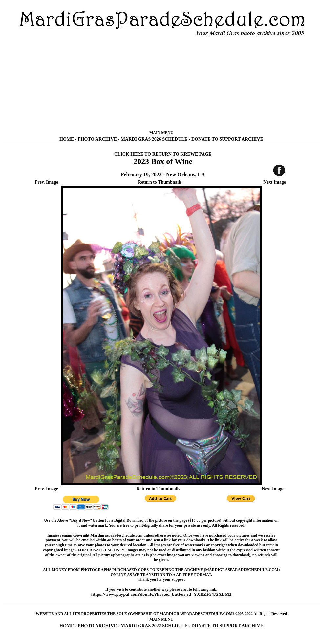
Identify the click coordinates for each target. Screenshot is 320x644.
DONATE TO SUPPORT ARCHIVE (227, 139)
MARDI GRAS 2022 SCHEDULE (154, 626)
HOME (67, 139)
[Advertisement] (161, 84)
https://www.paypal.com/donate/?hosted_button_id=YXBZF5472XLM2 (161, 594)
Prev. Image (46, 182)
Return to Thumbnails (160, 182)
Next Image (275, 182)
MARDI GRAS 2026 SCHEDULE (154, 139)
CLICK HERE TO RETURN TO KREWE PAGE (163, 154)
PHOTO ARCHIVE (97, 139)
